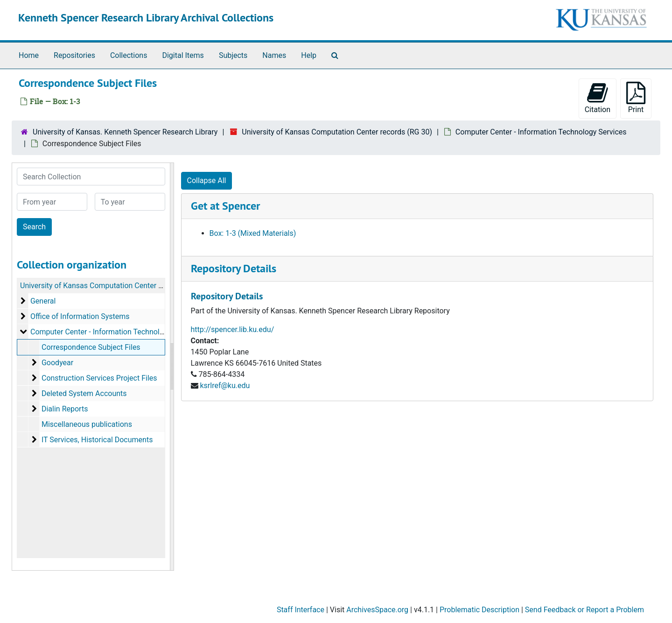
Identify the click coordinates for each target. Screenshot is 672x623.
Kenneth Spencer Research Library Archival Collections (146, 18)
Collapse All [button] (207, 181)
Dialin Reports (65, 409)
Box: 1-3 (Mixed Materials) (253, 233)
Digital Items (183, 55)
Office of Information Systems (80, 316)
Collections (129, 55)
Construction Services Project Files (99, 378)
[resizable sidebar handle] (172, 367)
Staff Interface (301, 610)
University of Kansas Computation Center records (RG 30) (337, 132)
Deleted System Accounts (84, 393)
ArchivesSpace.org (377, 610)
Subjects (233, 55)
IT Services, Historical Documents (97, 440)
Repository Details (234, 268)
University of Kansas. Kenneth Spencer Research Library (125, 132)
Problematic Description (479, 610)
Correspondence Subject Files (91, 347)
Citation (598, 98)
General (43, 301)
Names (274, 55)
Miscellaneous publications (87, 424)
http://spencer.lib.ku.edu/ (233, 329)
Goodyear (57, 363)
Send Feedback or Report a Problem (584, 610)
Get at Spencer (225, 206)
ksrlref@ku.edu (225, 386)
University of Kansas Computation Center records (102, 286)
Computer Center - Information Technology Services (541, 132)
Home (29, 55)
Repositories (74, 55)
